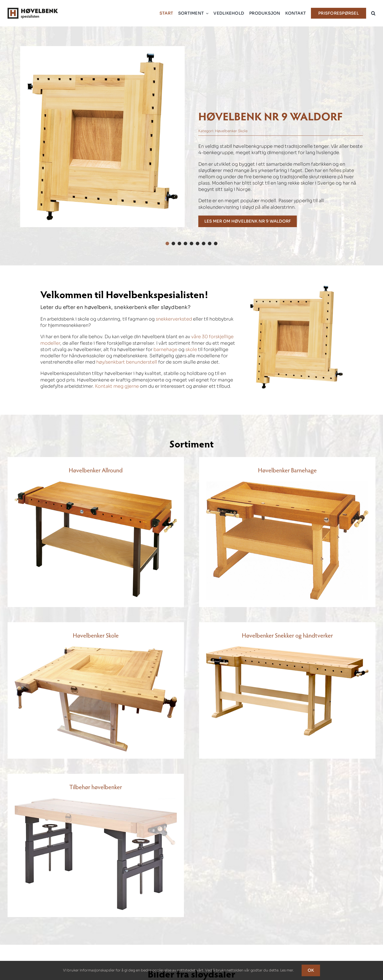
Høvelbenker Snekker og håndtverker (287, 635)
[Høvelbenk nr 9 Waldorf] (248, 221)
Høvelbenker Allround (96, 470)
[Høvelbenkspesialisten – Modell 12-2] (96, 484)
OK (311, 970)
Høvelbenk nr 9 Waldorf (270, 116)
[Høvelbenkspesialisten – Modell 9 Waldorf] (102, 137)
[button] (373, 13)
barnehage (165, 349)
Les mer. (287, 970)
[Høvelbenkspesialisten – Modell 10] (287, 484)
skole (191, 349)
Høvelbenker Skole (231, 131)
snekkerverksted (174, 319)
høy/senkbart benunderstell (127, 362)
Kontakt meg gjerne (117, 386)
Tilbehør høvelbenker (96, 787)
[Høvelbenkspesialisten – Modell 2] (287, 649)
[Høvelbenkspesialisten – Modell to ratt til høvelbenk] (96, 800)
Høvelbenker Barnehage (287, 470)
